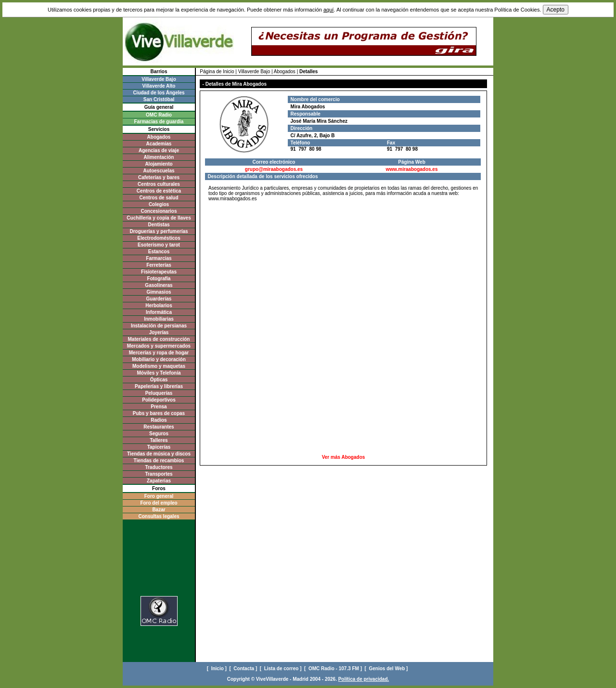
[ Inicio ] (218, 669)
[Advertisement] (344, 226)
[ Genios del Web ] (387, 669)
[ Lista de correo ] (281, 669)
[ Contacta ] (244, 669)
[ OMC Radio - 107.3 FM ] (334, 669)
